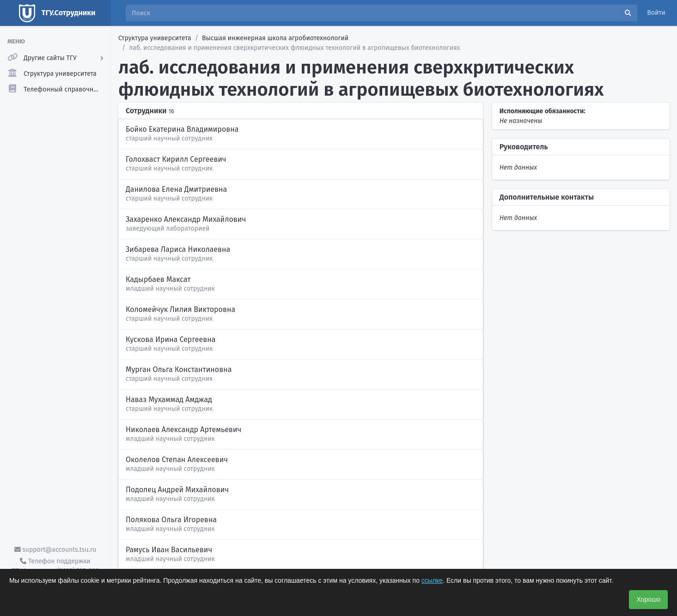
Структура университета (155, 38)
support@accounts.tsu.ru (55, 550)
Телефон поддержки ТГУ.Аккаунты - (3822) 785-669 (55, 566)
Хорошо (648, 599)
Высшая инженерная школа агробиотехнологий (275, 38)
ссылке (432, 580)
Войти (656, 13)
